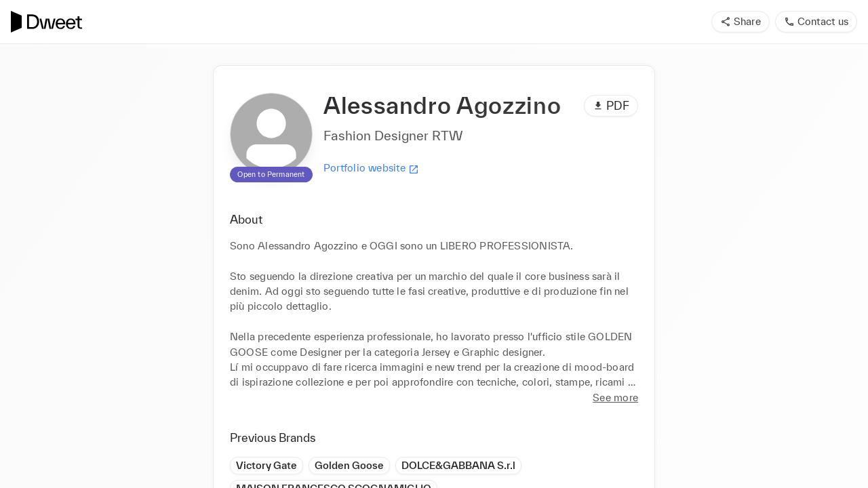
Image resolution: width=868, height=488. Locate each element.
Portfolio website (371, 168)
